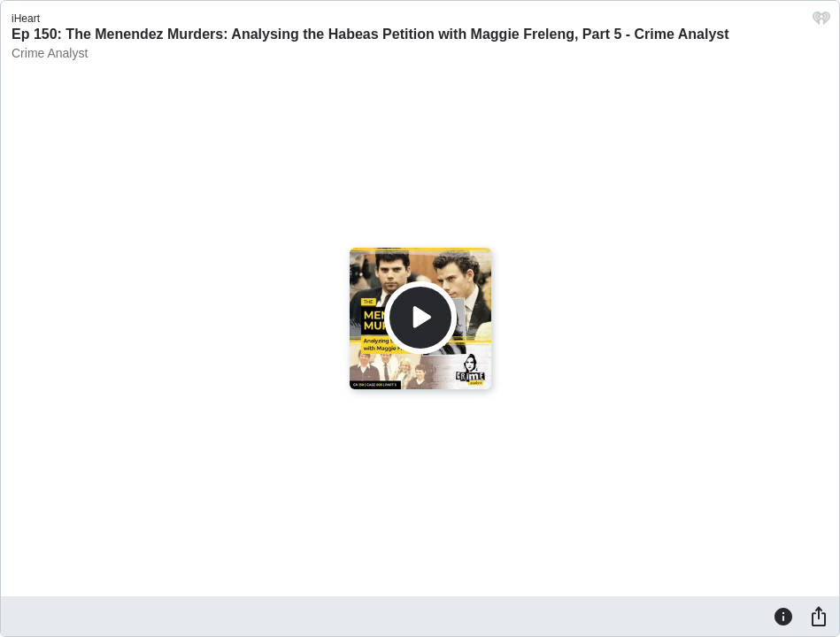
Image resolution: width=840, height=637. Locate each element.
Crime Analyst (50, 53)
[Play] (420, 318)
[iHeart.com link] (821, 23)
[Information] (783, 616)
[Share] (819, 616)
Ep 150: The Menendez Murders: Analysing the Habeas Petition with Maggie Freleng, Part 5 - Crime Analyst (370, 34)
